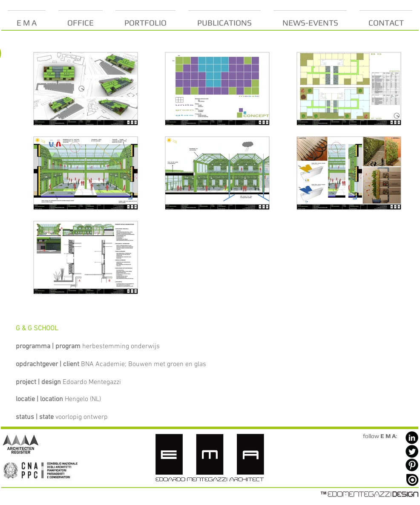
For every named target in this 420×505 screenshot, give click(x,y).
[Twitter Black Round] (412, 451)
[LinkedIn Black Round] (412, 438)
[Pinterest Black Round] (412, 465)
